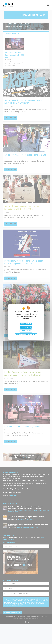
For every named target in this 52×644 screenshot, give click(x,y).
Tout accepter (26, 324)
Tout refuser (26, 327)
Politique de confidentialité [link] (26, 335)
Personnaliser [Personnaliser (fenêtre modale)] (26, 331)
